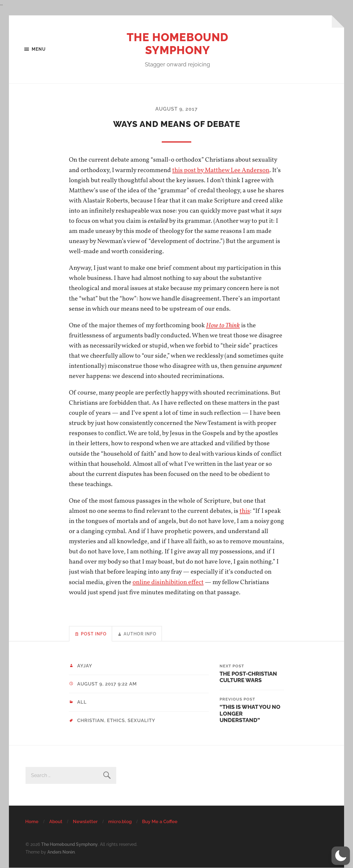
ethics (116, 721)
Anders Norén (61, 852)
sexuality (141, 721)
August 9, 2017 (177, 109)
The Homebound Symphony (178, 44)
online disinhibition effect (168, 582)
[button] (341, 856)
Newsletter (85, 822)
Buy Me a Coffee (160, 822)
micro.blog (120, 822)
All (82, 702)
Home (32, 822)
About (56, 822)
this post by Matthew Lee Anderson (221, 170)
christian (91, 721)
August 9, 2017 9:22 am (107, 684)
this (245, 511)
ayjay (85, 666)
